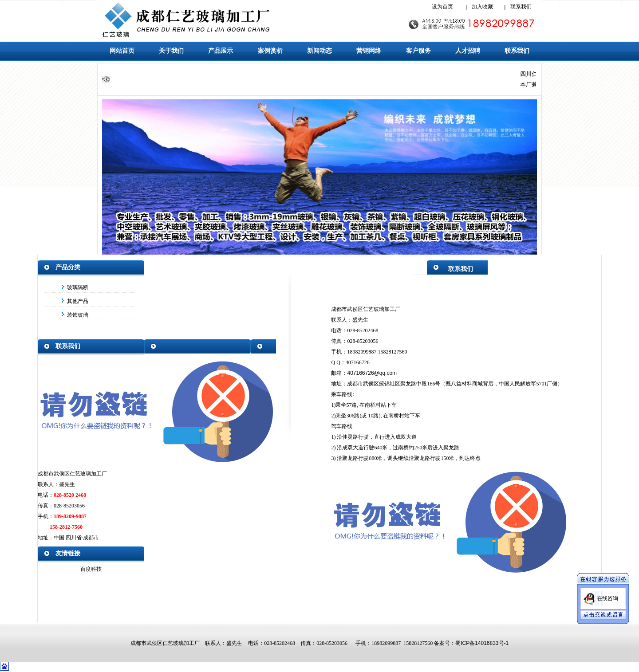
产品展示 (221, 51)
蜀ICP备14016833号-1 (482, 643)
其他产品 (77, 301)
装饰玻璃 (77, 315)
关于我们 (171, 51)
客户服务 (418, 51)
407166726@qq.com (372, 373)
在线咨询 (607, 595)
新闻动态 (319, 51)
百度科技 (91, 569)
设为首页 (442, 7)
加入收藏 (482, 7)
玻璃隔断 (77, 287)
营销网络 (369, 51)
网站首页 (122, 51)
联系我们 (521, 7)
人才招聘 (468, 51)
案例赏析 (270, 51)
